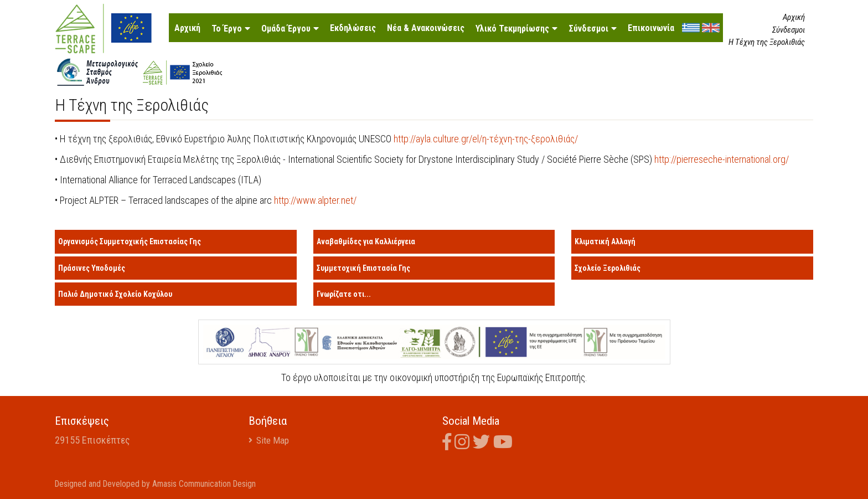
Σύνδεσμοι (588, 29)
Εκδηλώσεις (353, 28)
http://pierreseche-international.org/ (723, 159)
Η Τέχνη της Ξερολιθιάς (767, 42)
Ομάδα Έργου (286, 29)
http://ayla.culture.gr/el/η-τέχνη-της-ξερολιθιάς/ (487, 139)
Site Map (274, 440)
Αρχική (187, 28)
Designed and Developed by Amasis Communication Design (158, 483)
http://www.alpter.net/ (315, 200)
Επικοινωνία (651, 28)
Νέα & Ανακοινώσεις (426, 28)
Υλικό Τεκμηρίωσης (512, 29)
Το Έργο (227, 29)
